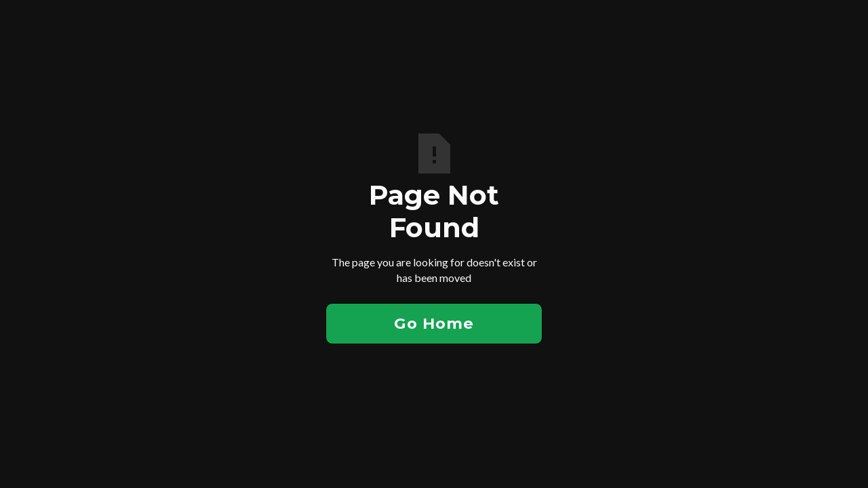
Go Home (434, 323)
